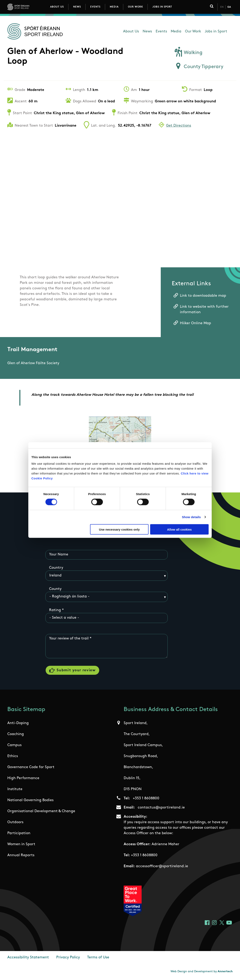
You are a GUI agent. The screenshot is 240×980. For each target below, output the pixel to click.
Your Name (59, 555)
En (222, 7)
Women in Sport (21, 845)
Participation (19, 834)
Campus (14, 746)
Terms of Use (98, 958)
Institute (15, 790)
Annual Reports (21, 856)
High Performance (23, 779)
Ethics (13, 757)
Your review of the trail (69, 639)
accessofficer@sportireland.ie (162, 867)
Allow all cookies (179, 529)
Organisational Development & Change (41, 812)
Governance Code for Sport (31, 768)
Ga (229, 7)
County (55, 589)
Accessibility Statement (28, 958)
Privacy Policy (68, 958)
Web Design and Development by (202, 972)
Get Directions (179, 126)
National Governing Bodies (30, 801)
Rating (55, 610)
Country (56, 568)
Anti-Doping (18, 724)
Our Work (135, 7)
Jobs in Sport (162, 7)
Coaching (16, 735)
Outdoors (15, 823)
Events (95, 7)
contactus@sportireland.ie (161, 808)
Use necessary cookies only (119, 529)
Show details (191, 517)
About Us (57, 7)
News (77, 7)
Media (114, 7)
